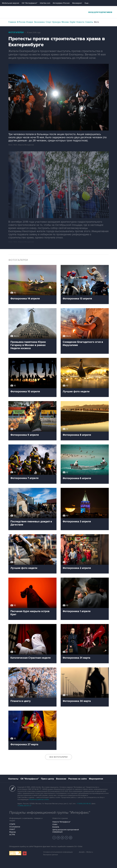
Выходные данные (51, 855)
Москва (65, 22)
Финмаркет (77, 3)
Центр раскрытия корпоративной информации (66, 831)
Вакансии (61, 779)
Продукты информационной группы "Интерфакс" (50, 813)
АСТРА (12, 835)
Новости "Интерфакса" (61, 822)
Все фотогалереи (58, 757)
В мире (30, 22)
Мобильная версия (11, 3)
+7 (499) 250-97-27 (24, 806)
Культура (57, 22)
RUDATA (56, 827)
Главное (12, 22)
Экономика (39, 22)
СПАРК (12, 824)
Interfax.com (45, 3)
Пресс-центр (47, 779)
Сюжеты (89, 22)
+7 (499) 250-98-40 (84, 804)
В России (21, 22)
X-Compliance (15, 827)
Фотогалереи (16, 33)
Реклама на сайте (78, 779)
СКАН (55, 824)
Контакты (13, 779)
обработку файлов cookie (39, 800)
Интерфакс (59, 12)
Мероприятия (96, 779)
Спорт (49, 22)
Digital (73, 22)
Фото (97, 22)
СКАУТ (12, 829)
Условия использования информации (58, 852)
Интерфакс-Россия (61, 3)
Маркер (13, 832)
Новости (80, 22)
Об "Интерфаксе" (29, 3)
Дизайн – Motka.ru (86, 852)
